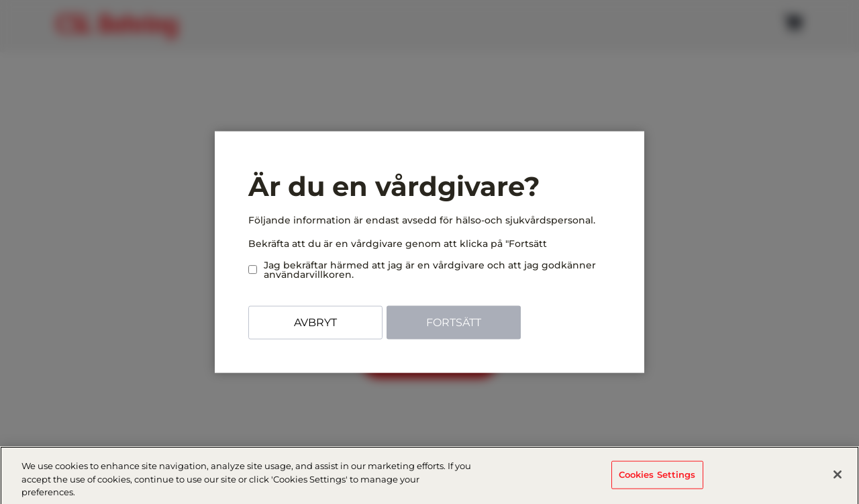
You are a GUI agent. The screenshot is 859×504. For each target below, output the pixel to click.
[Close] (838, 478)
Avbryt (315, 322)
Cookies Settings (657, 478)
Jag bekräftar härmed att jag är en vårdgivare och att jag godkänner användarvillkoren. (422, 270)
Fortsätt (454, 322)
